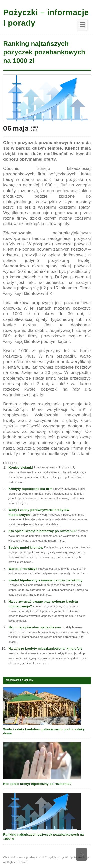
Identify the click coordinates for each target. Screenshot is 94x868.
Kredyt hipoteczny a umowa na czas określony (45, 580)
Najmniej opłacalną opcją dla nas (35, 627)
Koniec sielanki (21, 467)
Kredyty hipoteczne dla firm (30, 489)
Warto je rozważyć (23, 569)
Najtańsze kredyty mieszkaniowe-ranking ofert (45, 649)
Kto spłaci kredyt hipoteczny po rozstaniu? (43, 531)
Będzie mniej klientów (26, 548)
